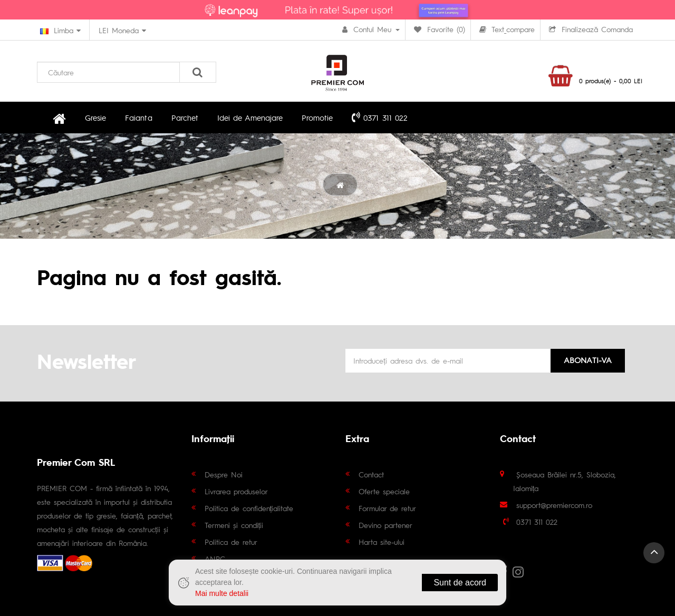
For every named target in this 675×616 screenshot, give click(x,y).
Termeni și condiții (234, 525)
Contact (371, 474)
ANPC (215, 559)
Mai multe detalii (222, 593)
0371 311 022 (379, 117)
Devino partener (385, 525)
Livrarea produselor (236, 491)
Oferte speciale (384, 491)
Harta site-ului (382, 542)
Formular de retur (387, 508)
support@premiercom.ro (554, 505)
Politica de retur (231, 542)
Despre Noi (224, 474)
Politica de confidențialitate (249, 508)
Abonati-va (588, 360)
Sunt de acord (460, 583)
